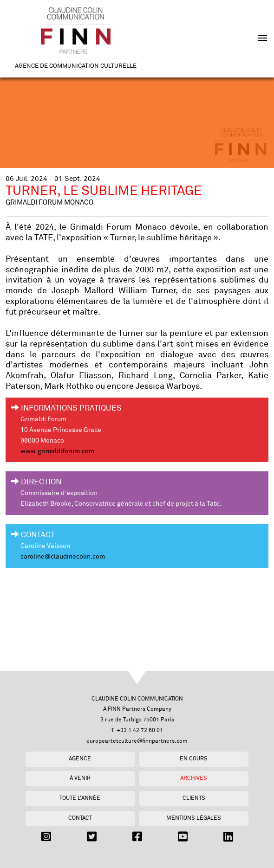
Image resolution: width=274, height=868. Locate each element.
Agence (80, 759)
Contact (80, 818)
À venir (80, 778)
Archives (194, 778)
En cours (194, 759)
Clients (194, 798)
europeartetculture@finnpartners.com (137, 741)
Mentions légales (194, 818)
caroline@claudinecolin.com (63, 557)
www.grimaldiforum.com (57, 451)
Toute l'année (80, 798)
